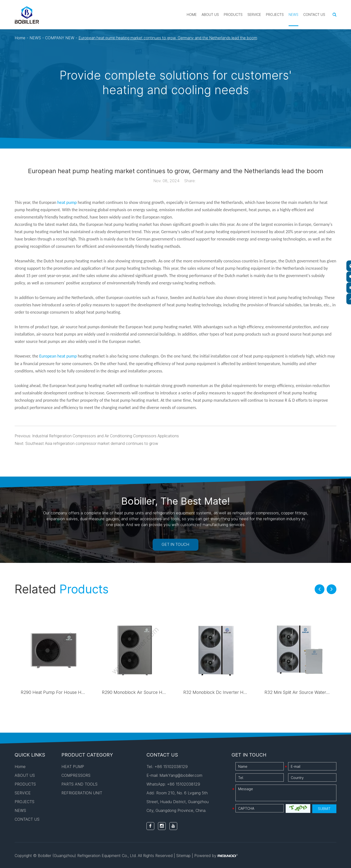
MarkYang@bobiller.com (181, 775)
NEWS (293, 15)
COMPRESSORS (76, 775)
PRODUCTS (233, 15)
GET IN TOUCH (176, 544)
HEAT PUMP (73, 766)
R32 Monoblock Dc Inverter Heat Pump (223, 692)
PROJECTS (275, 15)
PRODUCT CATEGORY (87, 754)
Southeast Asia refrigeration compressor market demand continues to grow (94, 443)
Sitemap (184, 855)
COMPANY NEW (60, 38)
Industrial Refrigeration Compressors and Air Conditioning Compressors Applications (107, 435)
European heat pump (58, 356)
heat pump (67, 202)
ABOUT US (210, 15)
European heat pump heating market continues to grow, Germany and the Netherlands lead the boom (172, 38)
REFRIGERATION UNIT (82, 792)
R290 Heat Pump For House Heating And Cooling (70, 692)
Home (192, 15)
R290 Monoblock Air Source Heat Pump (142, 692)
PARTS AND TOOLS (79, 783)
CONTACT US (314, 15)
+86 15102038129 (184, 783)
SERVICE (254, 15)
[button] (320, 589)
